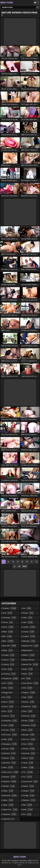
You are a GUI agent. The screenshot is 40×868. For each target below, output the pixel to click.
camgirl (9, 655)
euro (8, 711)
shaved (29, 749)
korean (28, 613)
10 (19, 566)
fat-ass (9, 730)
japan (8, 805)
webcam (29, 800)
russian (29, 735)
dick (8, 683)
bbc (8, 636)
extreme (9, 716)
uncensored (30, 781)
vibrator (29, 791)
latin (28, 622)
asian (8, 627)
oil (27, 679)
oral (28, 688)
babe (8, 632)
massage (29, 641)
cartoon (9, 660)
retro (28, 730)
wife (28, 810)
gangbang (10, 744)
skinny (28, 758)
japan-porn (10, 810)
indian (8, 791)
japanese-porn (11, 818)
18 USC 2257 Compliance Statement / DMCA (17, 860)
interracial (10, 796)
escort (8, 707)
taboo (28, 763)
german (9, 749)
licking (29, 632)
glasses (9, 758)
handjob (9, 777)
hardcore (10, 781)
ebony (9, 702)
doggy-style (8, 693)
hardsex (9, 786)
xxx (27, 814)
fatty (8, 739)
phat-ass (29, 716)
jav (27, 608)
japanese (10, 814)
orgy (28, 697)
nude (28, 669)
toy (27, 777)
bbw (8, 641)
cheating (9, 674)
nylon (28, 674)
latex (28, 618)
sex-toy (29, 739)
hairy (8, 767)
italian (8, 800)
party (28, 711)
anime (8, 622)
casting (9, 664)
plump (29, 721)
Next (25, 566)
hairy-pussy (11, 772)
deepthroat (10, 679)
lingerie (29, 636)
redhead (29, 725)
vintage (29, 796)
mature (29, 655)
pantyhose (30, 707)
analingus (10, 618)
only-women (31, 683)
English (36, 3)
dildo (8, 688)
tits (28, 772)
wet (27, 805)
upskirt (28, 786)
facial (8, 725)
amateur (10, 608)
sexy (28, 744)
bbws (8, 650)
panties (29, 702)
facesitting (10, 721)
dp (7, 697)
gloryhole (9, 763)
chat (8, 669)
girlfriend (9, 753)
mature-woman (29, 660)
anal (8, 613)
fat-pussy (10, 735)
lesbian (29, 627)
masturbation (28, 651)
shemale (29, 753)
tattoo (28, 767)
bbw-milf (10, 646)
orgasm (29, 693)
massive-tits (31, 646)
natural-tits (31, 664)
